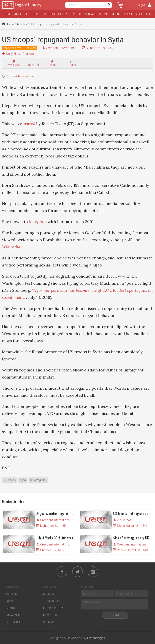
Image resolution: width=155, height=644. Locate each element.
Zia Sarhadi (125, 520)
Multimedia (112, 14)
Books (34, 14)
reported (28, 124)
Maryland (38, 222)
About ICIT (143, 14)
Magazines (93, 14)
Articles (21, 14)
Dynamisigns (96, 638)
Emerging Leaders (55, 14)
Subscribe (50, 594)
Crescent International (62, 48)
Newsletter (51, 615)
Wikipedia (11, 247)
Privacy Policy (53, 608)
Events (77, 14)
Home (7, 14)
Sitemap (48, 622)
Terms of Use (52, 601)
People (128, 14)
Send (115, 615)
